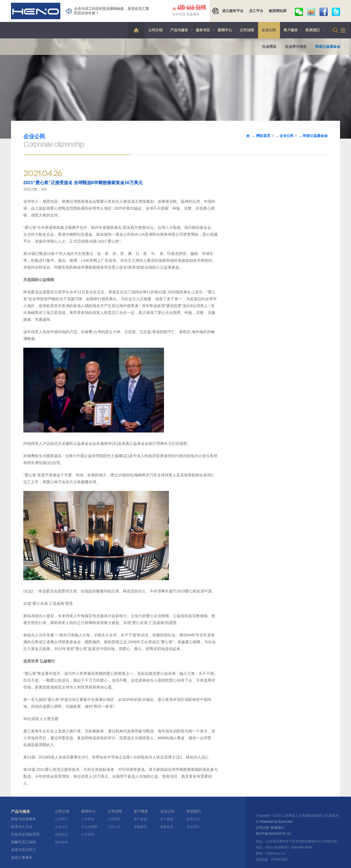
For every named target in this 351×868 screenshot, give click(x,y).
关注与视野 (89, 827)
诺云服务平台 (233, 11)
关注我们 (193, 827)
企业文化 (61, 827)
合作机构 (61, 842)
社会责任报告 (296, 47)
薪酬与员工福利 (23, 842)
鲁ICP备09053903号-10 (273, 834)
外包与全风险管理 (25, 834)
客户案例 (140, 819)
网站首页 (263, 136)
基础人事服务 (22, 857)
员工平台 (256, 11)
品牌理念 (61, 835)
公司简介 (61, 819)
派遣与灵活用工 (23, 850)
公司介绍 (155, 30)
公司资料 (114, 819)
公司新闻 (88, 819)
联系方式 (193, 819)
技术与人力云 (22, 827)
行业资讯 (88, 835)
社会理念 (269, 47)
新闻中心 (225, 30)
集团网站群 (278, 11)
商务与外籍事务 (23, 819)
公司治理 (247, 30)
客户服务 (291, 30)
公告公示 (114, 827)
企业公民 (269, 30)
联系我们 (313, 30)
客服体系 (140, 827)
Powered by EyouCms (276, 822)
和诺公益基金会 (328, 47)
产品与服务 (179, 30)
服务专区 (203, 30)
